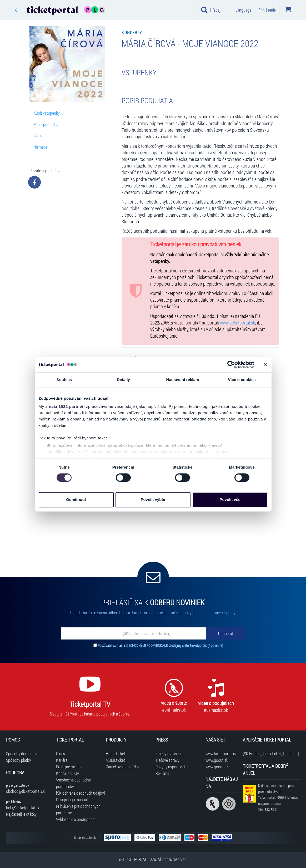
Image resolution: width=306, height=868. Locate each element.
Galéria (39, 136)
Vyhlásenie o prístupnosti (76, 819)
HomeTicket (116, 753)
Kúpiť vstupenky (47, 113)
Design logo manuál (72, 800)
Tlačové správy (167, 760)
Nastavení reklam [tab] (182, 380)
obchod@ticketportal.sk (25, 791)
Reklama (162, 773)
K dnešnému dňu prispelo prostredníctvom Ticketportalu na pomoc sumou (278, 798)
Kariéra (62, 760)
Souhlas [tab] (64, 380)
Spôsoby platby (19, 760)
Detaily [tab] (123, 380)
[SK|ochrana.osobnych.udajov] (78, 793)
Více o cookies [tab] (242, 380)
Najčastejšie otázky (21, 814)
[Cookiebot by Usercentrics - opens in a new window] (231, 364)
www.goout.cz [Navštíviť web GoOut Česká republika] (217, 767)
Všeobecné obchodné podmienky (73, 783)
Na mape (41, 147)
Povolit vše (230, 499)
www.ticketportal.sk (238, 323)
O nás (61, 753)
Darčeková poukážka (122, 767)
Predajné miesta (69, 767)
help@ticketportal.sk (23, 807)
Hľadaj (211, 10)
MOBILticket (115, 760)
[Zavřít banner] (266, 364)
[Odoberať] (226, 633)
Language (243, 10)
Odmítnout (76, 499)
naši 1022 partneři (67, 406)
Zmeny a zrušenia (169, 753)
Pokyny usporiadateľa (173, 767)
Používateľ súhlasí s (160, 645)
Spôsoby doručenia (22, 753)
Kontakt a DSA (68, 773)
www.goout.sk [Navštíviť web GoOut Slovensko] (217, 760)
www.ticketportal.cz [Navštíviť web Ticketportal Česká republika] (221, 753)
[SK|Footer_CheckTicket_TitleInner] (271, 753)
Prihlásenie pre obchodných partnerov (78, 809)
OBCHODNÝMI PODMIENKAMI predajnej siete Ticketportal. (167, 645)
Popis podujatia (46, 124)
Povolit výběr (153, 499)
